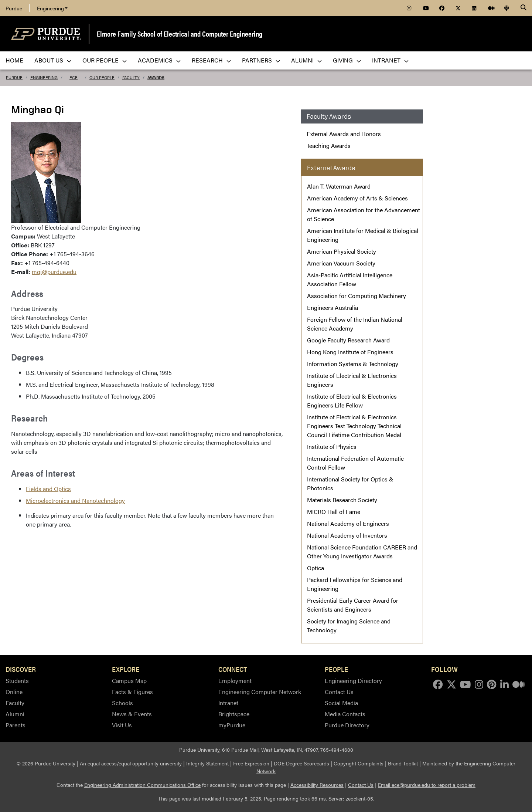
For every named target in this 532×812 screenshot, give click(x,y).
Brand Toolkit (403, 763)
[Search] (524, 8)
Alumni (15, 714)
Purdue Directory (347, 725)
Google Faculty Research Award (348, 340)
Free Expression (251, 763)
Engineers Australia (332, 307)
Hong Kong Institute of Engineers (350, 352)
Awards (156, 77)
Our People (102, 77)
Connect (233, 669)
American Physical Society (342, 251)
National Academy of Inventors (347, 535)
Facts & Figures (132, 692)
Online (14, 692)
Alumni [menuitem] (306, 60)
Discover (21, 669)
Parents (16, 725)
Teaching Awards (329, 146)
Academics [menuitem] (159, 60)
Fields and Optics (48, 489)
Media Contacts (345, 714)
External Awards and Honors (344, 134)
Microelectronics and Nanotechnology (75, 500)
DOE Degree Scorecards (301, 763)
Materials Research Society (342, 500)
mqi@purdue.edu (54, 272)
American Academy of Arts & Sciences (357, 198)
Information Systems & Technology (353, 364)
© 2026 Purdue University (46, 763)
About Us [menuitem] (53, 60)
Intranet (228, 703)
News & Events (132, 714)
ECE (74, 77)
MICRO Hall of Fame (334, 512)
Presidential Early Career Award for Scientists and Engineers (353, 605)
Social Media (341, 703)
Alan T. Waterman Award (339, 186)
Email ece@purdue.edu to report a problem (427, 785)
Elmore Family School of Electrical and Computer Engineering (180, 33)
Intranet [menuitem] (390, 60)
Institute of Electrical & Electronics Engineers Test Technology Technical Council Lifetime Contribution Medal (354, 426)
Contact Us (339, 692)
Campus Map (129, 681)
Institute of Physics (332, 446)
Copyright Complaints (359, 763)
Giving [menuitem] (347, 60)
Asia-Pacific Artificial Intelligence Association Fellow (350, 279)
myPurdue (232, 725)
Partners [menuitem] (261, 60)
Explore (126, 669)
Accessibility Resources (317, 785)
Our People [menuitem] (105, 60)
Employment (235, 681)
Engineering (52, 8)
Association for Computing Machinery (357, 296)
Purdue (14, 8)
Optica (316, 568)
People (336, 669)
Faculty (131, 77)
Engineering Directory (353, 681)
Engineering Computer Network (260, 692)
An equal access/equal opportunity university (131, 763)
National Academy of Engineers (348, 523)
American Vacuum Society (341, 263)
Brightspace (234, 714)
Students (17, 681)
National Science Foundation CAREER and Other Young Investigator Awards (362, 552)
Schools (122, 703)
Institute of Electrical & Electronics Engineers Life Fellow (352, 401)
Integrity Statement (207, 763)
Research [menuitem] (211, 60)
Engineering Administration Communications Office (142, 785)
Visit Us (122, 725)
